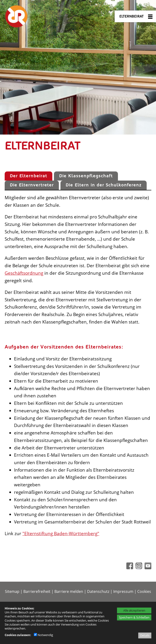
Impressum (123, 591)
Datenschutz (98, 591)
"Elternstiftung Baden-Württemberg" (61, 533)
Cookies (144, 591)
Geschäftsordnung (24, 273)
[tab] (28, 176)
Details (145, 635)
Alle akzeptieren (134, 610)
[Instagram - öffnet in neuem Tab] (138, 568)
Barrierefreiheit (37, 591)
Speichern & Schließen (134, 617)
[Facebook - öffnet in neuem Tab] (129, 568)
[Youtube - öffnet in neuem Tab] (147, 568)
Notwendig (43, 635)
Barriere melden (69, 591)
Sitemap (12, 591)
